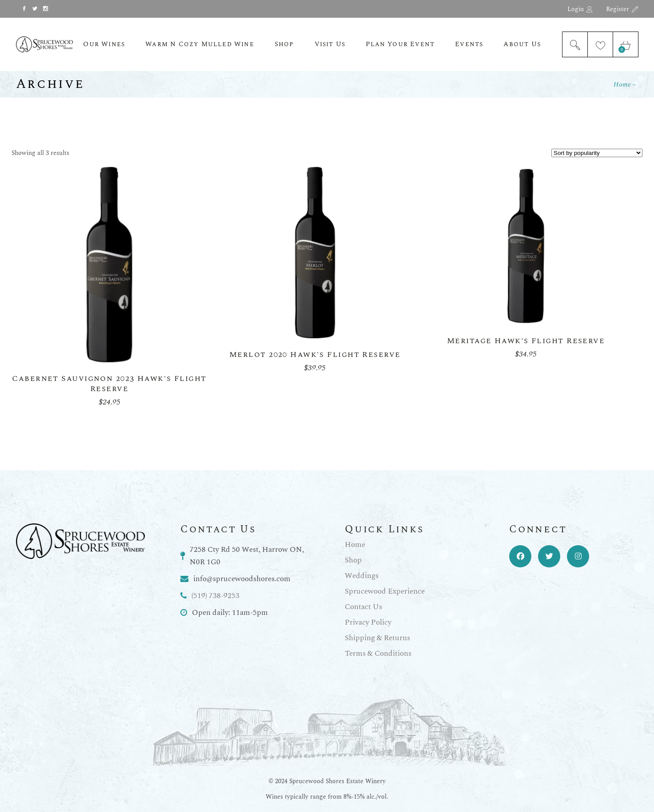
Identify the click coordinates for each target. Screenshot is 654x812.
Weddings (362, 576)
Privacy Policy (368, 622)
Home (355, 545)
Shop (353, 560)
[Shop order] (597, 153)
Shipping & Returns (377, 638)
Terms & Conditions (378, 654)
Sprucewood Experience (385, 591)
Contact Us (363, 607)
